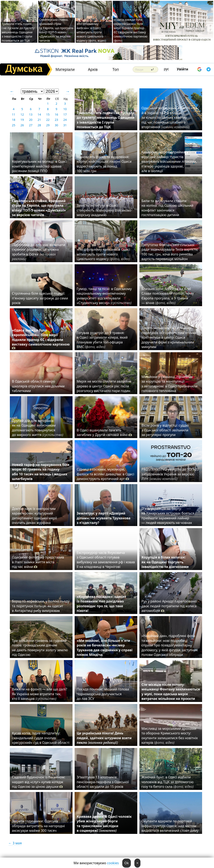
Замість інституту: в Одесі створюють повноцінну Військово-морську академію (104, 210)
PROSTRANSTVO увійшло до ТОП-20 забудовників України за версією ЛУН (170, 474)
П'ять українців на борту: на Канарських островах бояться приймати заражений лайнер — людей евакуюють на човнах (168, 516)
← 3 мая (15, 843)
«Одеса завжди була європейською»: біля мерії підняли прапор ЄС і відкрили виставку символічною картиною (41, 339)
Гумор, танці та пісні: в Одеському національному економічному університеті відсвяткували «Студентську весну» (105, 296)
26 (22, 125)
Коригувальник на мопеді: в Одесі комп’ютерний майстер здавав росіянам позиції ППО (39, 166)
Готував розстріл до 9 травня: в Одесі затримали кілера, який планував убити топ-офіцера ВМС (102, 340)
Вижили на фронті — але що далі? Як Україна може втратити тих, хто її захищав (39, 694)
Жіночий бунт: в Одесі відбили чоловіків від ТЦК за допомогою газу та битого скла (168, 782)
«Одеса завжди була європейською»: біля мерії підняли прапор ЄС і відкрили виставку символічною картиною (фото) (131, 30)
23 (56, 120)
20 (31, 120)
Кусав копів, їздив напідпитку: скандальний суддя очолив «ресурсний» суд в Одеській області (41, 738)
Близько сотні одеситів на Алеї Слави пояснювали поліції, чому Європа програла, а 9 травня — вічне (168, 296)
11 (14, 114)
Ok (127, 863)
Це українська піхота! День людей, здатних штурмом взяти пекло (104, 738)
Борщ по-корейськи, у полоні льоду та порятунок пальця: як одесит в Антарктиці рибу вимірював (41, 606)
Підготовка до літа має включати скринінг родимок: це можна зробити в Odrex (39, 252)
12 (22, 114)
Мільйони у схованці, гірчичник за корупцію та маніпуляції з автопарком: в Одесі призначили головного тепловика (169, 384)
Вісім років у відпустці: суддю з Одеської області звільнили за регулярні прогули (165, 430)
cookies (113, 863)
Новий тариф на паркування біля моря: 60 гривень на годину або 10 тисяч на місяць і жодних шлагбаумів (41, 472)
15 (48, 114)
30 (56, 125)
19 (22, 120)
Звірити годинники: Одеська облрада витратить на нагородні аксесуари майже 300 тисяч (38, 826)
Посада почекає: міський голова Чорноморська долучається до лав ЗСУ (103, 694)
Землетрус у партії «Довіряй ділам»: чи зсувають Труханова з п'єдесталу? (104, 518)
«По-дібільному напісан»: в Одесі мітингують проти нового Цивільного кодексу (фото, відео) (91, 32)
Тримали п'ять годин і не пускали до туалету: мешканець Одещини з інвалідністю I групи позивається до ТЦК (18, 32)
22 (48, 120)
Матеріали (65, 69)
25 (14, 125)
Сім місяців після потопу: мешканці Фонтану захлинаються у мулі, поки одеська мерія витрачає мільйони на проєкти (171, 692)
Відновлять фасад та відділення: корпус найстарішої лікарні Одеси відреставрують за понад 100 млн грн (104, 164)
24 (65, 120)
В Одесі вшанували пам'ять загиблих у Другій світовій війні (104, 432)
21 (39, 120)
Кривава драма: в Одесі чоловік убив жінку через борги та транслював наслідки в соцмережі (104, 824)
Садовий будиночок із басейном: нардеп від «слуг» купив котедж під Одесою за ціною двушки (39, 782)
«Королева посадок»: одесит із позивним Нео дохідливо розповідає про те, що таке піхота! (101, 604)
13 (31, 114)
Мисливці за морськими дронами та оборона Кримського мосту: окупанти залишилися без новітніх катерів (170, 736)
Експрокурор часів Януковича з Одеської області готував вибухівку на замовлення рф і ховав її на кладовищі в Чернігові (106, 560)
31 (65, 125)
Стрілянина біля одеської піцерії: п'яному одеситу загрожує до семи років (40, 298)
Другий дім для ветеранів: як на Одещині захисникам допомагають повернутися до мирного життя (38, 428)
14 (39, 114)
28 (39, 125)
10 (65, 109)
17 (65, 114)
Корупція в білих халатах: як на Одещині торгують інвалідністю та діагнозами (165, 562)
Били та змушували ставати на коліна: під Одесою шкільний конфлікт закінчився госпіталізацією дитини (167, 208)
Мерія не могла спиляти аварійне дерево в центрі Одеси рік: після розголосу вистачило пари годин (104, 386)
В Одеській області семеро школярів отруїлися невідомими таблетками (38, 386)
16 (56, 114)
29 (48, 125)
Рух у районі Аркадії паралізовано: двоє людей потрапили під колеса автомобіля (169, 606)
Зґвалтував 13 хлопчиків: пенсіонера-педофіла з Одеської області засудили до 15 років (103, 782)
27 (31, 125)
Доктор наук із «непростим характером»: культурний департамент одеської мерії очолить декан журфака (34, 516)
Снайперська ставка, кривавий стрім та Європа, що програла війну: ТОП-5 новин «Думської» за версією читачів (56, 30)
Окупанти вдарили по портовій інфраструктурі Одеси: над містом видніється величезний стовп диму (170, 826)
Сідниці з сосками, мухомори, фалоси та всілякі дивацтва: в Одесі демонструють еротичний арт (105, 474)
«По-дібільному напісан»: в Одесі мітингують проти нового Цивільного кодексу (103, 254)
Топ (116, 69)
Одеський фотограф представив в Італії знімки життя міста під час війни (38, 562)
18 (14, 120)
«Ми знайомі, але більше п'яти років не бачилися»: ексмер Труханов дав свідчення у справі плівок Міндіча (105, 648)
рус (166, 69)
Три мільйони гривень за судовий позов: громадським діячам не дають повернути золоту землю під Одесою (40, 648)
